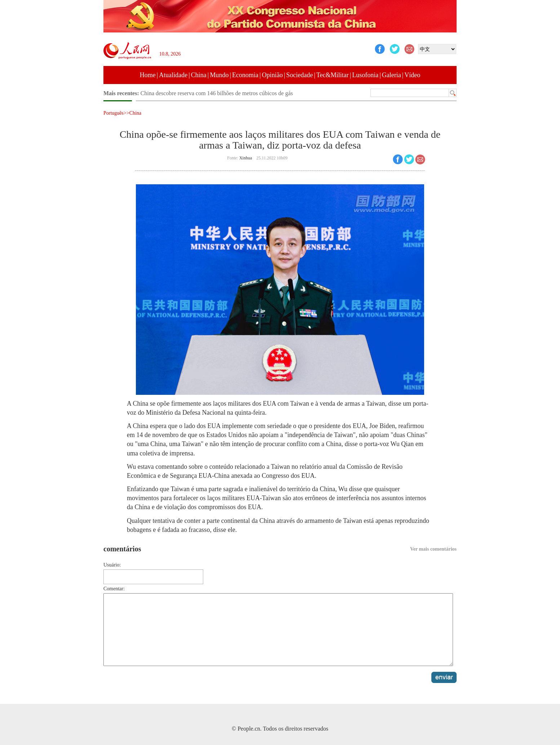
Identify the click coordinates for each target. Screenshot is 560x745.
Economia (245, 75)
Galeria (392, 75)
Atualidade (173, 75)
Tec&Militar (333, 75)
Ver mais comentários (433, 549)
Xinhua (246, 158)
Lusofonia (365, 75)
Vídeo (412, 75)
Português (114, 113)
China (199, 75)
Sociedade (299, 75)
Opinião (272, 75)
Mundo (219, 75)
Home (148, 75)
